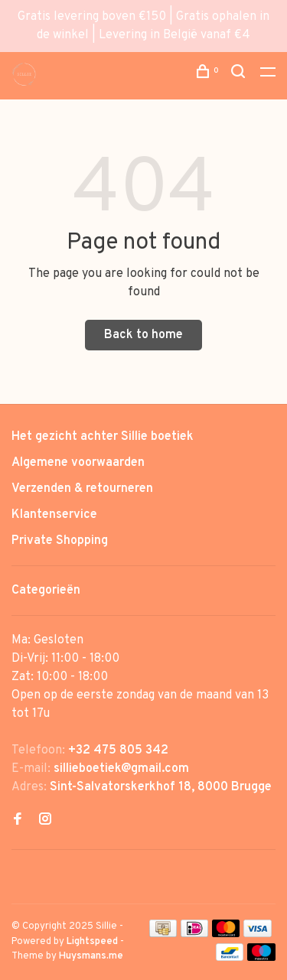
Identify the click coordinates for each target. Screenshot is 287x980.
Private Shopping (60, 541)
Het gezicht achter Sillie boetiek (103, 437)
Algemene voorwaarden (78, 463)
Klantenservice (54, 515)
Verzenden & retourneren (82, 489)
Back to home (143, 335)
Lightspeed (92, 942)
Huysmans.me (91, 956)
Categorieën (46, 591)
